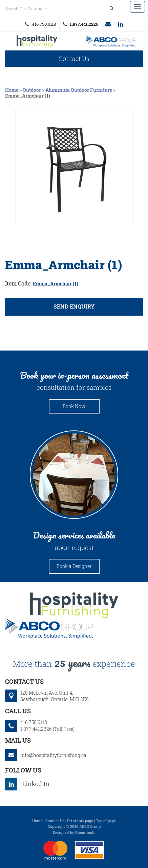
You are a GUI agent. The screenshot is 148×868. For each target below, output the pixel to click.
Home (12, 90)
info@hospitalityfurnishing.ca (108, 24)
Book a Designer (74, 566)
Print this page (80, 822)
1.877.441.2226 (84, 24)
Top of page (106, 822)
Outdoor (32, 90)
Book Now (74, 406)
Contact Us (74, 59)
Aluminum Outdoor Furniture (79, 90)
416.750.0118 (44, 24)
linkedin (120, 24)
